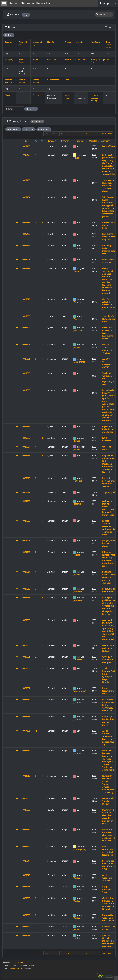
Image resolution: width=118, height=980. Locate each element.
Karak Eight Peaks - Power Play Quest (109, 237)
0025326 (26, 915)
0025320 (26, 898)
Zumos (77, 248)
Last (110, 134)
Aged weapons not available (108, 878)
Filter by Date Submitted (75, 60)
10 (90, 134)
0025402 (26, 234)
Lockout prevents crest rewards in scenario (109, 482)
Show (7, 95)
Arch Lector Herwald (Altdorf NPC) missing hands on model (109, 941)
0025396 (26, 373)
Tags (67, 80)
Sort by (36, 95)
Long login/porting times (108, 691)
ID (26, 141)
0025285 (26, 887)
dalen (76, 271)
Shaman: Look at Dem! (109, 928)
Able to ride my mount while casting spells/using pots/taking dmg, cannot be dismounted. (108, 630)
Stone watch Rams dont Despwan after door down (108, 186)
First (47, 134)
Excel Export (44, 129)
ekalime (77, 504)
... (99, 134)
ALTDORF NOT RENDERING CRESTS (108, 363)
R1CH (76, 158)
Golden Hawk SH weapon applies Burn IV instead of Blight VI (108, 904)
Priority (68, 42)
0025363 (26, 668)
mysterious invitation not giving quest (109, 429)
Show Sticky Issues (108, 45)
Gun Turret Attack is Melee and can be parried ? (109, 305)
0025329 (26, 492)
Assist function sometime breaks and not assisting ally (108, 738)
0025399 (26, 245)
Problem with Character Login (108, 225)
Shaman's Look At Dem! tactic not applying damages (108, 577)
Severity (80, 42)
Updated (93, 141)
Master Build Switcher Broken (108, 801)
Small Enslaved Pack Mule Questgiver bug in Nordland (109, 675)
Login (26, 15)
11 (94, 134)
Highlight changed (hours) (94, 98)
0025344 (26, 847)
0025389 (26, 426)
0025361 (26, 598)
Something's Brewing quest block (109, 319)
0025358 (26, 798)
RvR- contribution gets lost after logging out (109, 851)
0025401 (26, 260)
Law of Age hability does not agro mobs (108, 721)
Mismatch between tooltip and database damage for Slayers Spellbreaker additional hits (109, 760)
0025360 (26, 589)
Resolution (52, 60)
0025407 (26, 155)
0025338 (26, 268)
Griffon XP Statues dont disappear (108, 660)
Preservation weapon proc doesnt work (108, 918)
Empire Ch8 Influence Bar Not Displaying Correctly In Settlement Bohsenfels (108, 464)
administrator (15, 968)
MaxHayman (80, 362)
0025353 (26, 810)
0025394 (26, 328)
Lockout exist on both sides (109, 590)
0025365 (26, 645)
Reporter (9, 42)
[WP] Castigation (107, 439)
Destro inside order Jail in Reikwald (108, 648)
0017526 (26, 731)
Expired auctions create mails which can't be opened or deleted (109, 528)
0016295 (26, 541)
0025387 (26, 447)
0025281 (26, 359)
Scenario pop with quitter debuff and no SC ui (109, 865)
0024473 (26, 935)
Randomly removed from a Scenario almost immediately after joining (108, 784)
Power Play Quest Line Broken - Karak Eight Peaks (107, 333)
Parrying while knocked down (109, 543)
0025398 (26, 345)
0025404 (26, 197)
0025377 (26, 501)
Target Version (36, 81)
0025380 (26, 521)
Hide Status (21, 61)
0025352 (26, 830)
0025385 (26, 438)
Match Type (67, 97)
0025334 (26, 688)
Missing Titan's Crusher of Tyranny (107, 349)
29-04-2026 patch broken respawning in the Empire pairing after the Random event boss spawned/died (109, 165)
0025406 (26, 180)
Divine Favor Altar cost (108, 261)
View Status (96, 42)
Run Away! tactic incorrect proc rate (109, 250)
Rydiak (77, 348)
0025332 (26, 222)
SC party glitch (109, 492)
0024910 (26, 776)
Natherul (78, 481)
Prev (53, 134)
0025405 (26, 146)
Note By (51, 42)
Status (36, 60)
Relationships (53, 80)
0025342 (26, 927)
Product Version (8, 81)
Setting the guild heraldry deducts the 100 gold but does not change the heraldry (109, 606)
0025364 (26, 572)
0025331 (26, 657)
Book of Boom (109, 146)
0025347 (26, 861)
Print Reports (13, 129)
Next (104, 134)
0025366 (26, 620)
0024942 (26, 552)
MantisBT (19, 962)
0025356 (26, 717)
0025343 (26, 875)
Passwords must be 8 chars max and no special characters (109, 835)
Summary (105, 141)
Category (9, 60)
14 (36, 222)
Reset (9, 35)
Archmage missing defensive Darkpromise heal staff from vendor (108, 508)
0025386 (26, 456)
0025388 (26, 316)
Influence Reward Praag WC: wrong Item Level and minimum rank (109, 559)
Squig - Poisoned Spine (107, 889)
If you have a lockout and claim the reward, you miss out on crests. (108, 817)
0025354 (26, 700)
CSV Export (29, 129)
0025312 (26, 751)
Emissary (78, 319)
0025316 (26, 299)
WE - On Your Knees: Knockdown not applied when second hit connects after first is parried (108, 207)
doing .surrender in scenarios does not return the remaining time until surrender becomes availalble (108, 281)
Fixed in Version (22, 81)
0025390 (26, 390)
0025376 (26, 478)
